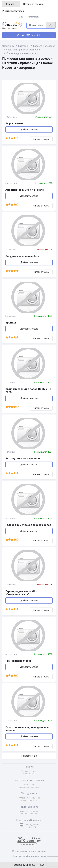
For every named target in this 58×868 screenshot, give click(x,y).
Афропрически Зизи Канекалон (25, 190)
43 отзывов (11, 654)
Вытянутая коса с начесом (23, 458)
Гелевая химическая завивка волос (28, 525)
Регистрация (34, 17)
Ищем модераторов (13, 11)
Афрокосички (14, 123)
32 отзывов (11, 721)
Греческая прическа (18, 661)
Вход (21, 17)
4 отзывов (11, 452)
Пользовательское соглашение (29, 851)
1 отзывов (11, 250)
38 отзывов (11, 183)
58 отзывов (11, 117)
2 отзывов (11, 316)
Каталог (12, 4)
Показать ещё (29, 756)
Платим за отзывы (33, 4)
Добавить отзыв (29, 130)
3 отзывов (11, 382)
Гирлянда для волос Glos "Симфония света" (21, 593)
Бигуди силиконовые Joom (23, 256)
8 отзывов (11, 518)
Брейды (11, 323)
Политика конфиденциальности (29, 856)
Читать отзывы (41, 139)
